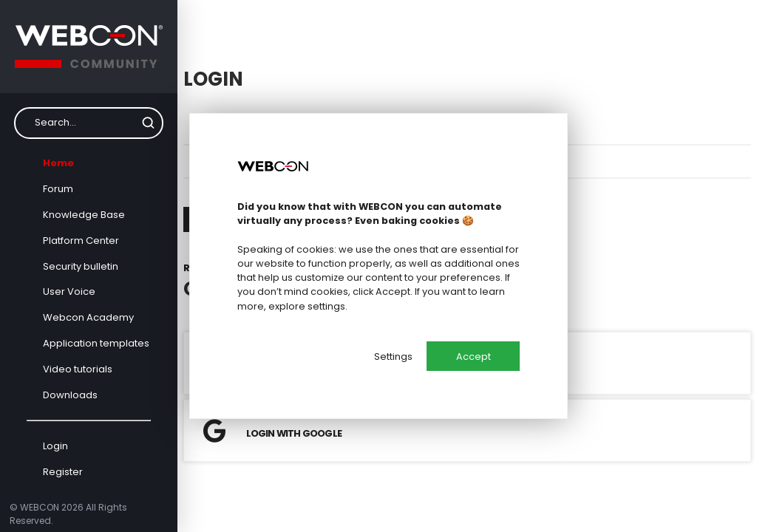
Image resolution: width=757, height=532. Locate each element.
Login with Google (272, 431)
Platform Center (81, 241)
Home (58, 163)
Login (55, 446)
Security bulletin (81, 266)
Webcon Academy (88, 317)
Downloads (70, 395)
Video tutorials (78, 369)
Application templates (96, 343)
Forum (58, 189)
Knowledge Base (84, 215)
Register (63, 472)
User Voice (69, 291)
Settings (393, 357)
